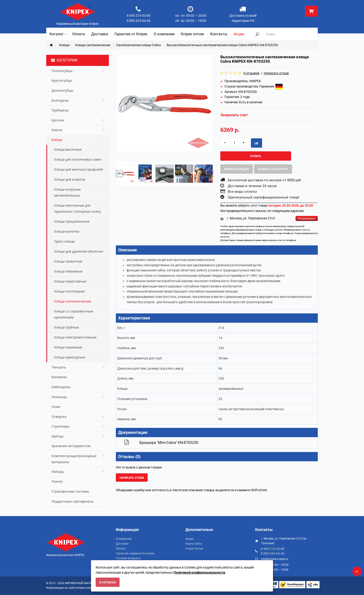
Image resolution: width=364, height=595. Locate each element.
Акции (190, 539)
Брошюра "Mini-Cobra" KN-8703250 (169, 443)
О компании (124, 539)
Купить (256, 156)
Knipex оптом (194, 549)
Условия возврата (128, 558)
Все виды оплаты (242, 192)
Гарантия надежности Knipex (135, 553)
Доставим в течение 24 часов (252, 186)
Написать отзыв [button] (132, 478)
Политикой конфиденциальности (199, 572)
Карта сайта (194, 544)
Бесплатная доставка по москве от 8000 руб (264, 180)
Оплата (121, 549)
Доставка (122, 544)
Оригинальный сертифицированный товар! (264, 197)
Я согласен (108, 582)
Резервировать (307, 218)
